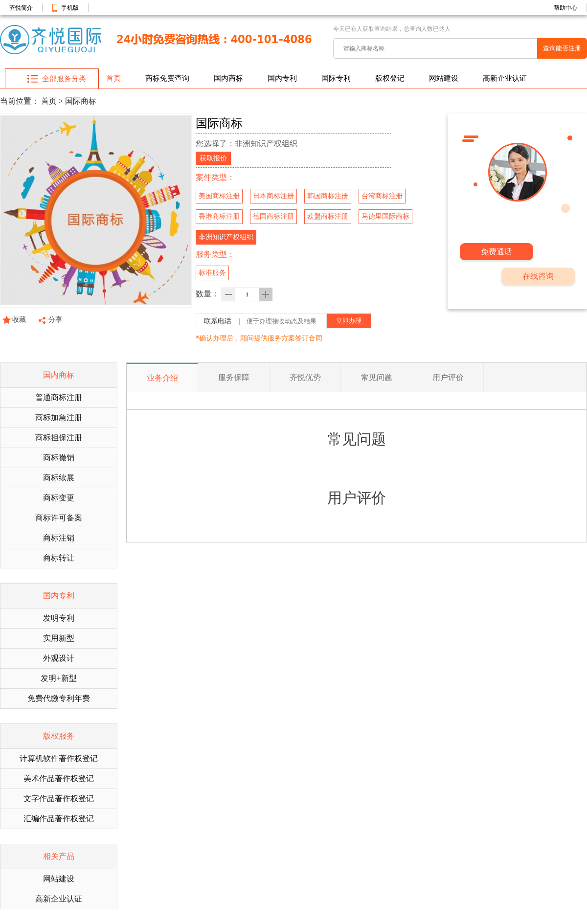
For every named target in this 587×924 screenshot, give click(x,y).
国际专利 (336, 78)
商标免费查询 (167, 78)
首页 (113, 78)
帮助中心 (565, 8)
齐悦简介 (21, 8)
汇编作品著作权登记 (59, 819)
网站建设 (444, 78)
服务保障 (234, 377)
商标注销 (59, 538)
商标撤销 (59, 458)
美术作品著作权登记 (59, 778)
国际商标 (81, 101)
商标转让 (59, 558)
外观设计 (59, 658)
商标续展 (59, 478)
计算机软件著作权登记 (59, 758)
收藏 (19, 320)
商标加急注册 (59, 417)
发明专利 (59, 618)
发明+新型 (58, 678)
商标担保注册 (59, 438)
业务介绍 (162, 378)
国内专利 (282, 78)
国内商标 (228, 78)
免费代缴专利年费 (59, 698)
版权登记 (390, 78)
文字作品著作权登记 (59, 799)
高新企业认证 (505, 78)
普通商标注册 (59, 397)
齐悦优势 (305, 377)
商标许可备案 (59, 518)
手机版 (70, 8)
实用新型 (59, 638)
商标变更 (59, 498)
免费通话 (497, 252)
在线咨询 (538, 276)
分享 (55, 320)
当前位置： (20, 101)
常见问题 (377, 377)
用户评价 (448, 377)
